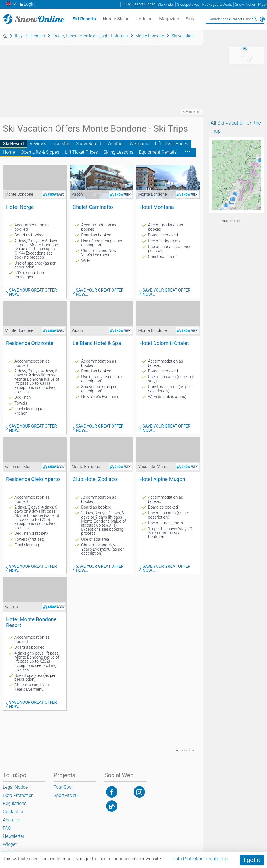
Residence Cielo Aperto (33, 479)
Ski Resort (13, 144)
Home (9, 152)
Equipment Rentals (158, 152)
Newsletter (14, 836)
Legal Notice (15, 787)
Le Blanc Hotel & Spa (97, 343)
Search (254, 19)
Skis (190, 19)
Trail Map (61, 144)
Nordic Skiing (116, 19)
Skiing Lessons (118, 152)
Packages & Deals (217, 4)
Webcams (139, 144)
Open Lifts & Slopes (40, 152)
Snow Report (89, 144)
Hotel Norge (20, 207)
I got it (252, 860)
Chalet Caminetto (93, 207)
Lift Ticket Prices (172, 144)
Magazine (169, 19)
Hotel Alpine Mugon (162, 479)
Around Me (262, 19)
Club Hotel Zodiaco (95, 479)
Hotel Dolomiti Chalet (164, 343)
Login (29, 4)
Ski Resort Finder (140, 4)
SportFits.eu (66, 795)
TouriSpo (63, 787)
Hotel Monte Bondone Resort (31, 622)
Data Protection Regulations (200, 859)
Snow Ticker (245, 4)
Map (262, 4)
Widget (10, 844)
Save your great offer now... (33, 293)
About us (12, 820)
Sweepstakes (188, 4)
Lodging (145, 19)
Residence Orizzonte (30, 343)
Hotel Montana (156, 207)
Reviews (38, 144)
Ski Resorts (84, 19)
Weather (116, 144)
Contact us (14, 812)
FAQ (7, 828)
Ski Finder (166, 4)
